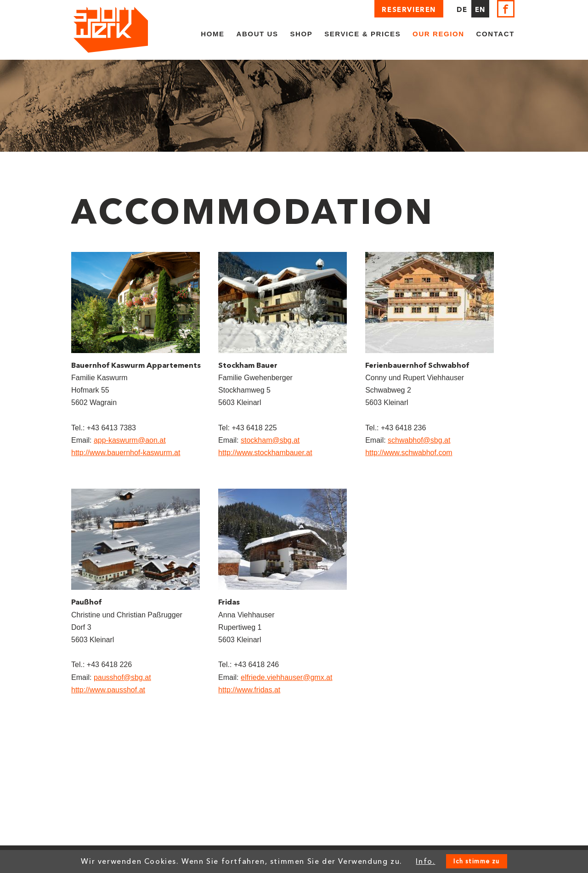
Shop (301, 34)
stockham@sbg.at (270, 440)
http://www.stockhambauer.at (265, 453)
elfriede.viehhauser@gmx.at (286, 677)
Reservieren (409, 10)
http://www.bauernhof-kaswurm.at (126, 453)
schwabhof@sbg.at (419, 440)
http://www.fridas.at (249, 690)
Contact (495, 34)
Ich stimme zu (476, 861)
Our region (438, 34)
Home (212, 34)
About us (257, 34)
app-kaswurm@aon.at (130, 440)
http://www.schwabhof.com (409, 453)
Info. (425, 861)
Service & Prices (362, 34)
